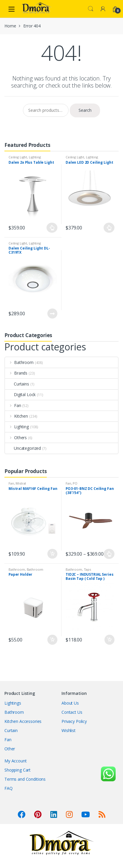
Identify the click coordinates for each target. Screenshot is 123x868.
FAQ (9, 788)
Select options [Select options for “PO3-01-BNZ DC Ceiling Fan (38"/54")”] (109, 554)
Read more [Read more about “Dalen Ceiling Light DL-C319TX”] (52, 314)
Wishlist (69, 730)
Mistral (21, 483)
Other (10, 749)
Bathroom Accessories (26, 571)
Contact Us (72, 712)
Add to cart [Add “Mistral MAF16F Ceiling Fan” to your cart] (52, 554)
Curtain (11, 730)
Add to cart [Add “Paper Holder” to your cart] (52, 640)
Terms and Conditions (25, 779)
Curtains (17, 384)
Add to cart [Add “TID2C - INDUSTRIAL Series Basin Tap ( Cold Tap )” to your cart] (109, 640)
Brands (16, 373)
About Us (70, 703)
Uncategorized (23, 448)
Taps (87, 569)
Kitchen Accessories (23, 721)
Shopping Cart (18, 770)
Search (91, 9)
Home (10, 26)
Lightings (13, 703)
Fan (13, 405)
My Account (16, 761)
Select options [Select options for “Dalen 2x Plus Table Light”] (52, 228)
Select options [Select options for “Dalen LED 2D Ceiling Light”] (109, 228)
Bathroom (19, 362)
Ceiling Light (18, 157)
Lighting (35, 157)
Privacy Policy (74, 721)
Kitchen (16, 416)
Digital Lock (20, 394)
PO (75, 483)
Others (16, 438)
